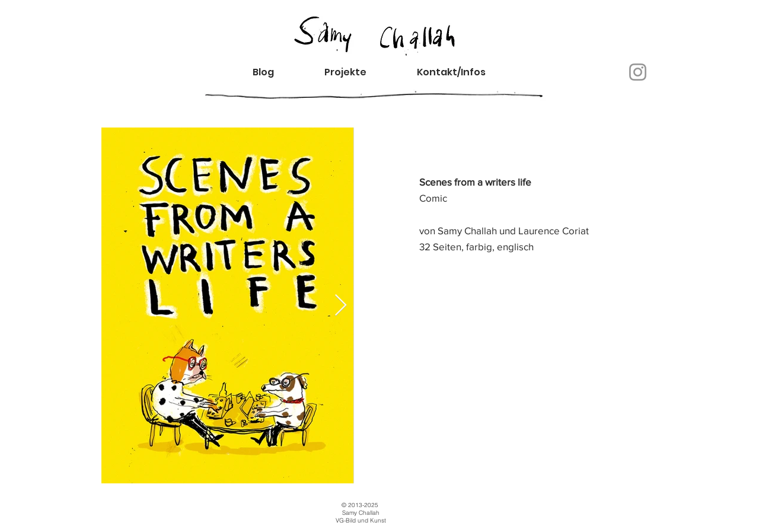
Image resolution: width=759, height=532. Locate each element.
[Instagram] (638, 72)
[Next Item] (341, 306)
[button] (461, 72)
